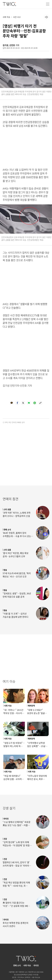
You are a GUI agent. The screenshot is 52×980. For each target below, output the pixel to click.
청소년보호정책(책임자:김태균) (23, 975)
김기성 (5, 45)
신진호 (12, 45)
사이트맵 (36, 975)
